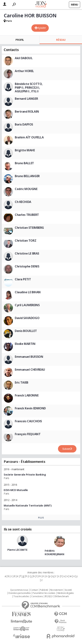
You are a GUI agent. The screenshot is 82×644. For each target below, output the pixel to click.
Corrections (37, 596)
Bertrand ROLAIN (27, 112)
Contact (34, 590)
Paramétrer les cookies (44, 593)
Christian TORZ (25, 241)
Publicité (44, 590)
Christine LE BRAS (27, 253)
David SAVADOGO (27, 318)
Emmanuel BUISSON (29, 357)
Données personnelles (20, 593)
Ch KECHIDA (23, 202)
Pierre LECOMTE (17, 550)
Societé (68, 590)
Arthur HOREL (24, 71)
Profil (20, 40)
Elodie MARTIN (25, 344)
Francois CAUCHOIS (28, 421)
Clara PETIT (23, 279)
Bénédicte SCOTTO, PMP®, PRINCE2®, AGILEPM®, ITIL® (29, 88)
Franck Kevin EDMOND (30, 408)
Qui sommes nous (19, 590)
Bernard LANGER (26, 99)
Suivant (66, 449)
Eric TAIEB (22, 382)
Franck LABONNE (27, 395)
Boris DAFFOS (24, 124)
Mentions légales (66, 593)
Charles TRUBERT (27, 215)
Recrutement (56, 590)
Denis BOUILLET (26, 331)
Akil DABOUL (24, 58)
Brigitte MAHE (25, 150)
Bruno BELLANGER (27, 176)
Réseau (61, 40)
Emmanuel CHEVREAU (30, 370)
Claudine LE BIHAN (28, 292)
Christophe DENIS (27, 266)
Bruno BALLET (24, 163)
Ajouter (42, 28)
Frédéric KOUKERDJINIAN (54, 552)
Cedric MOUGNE (26, 189)
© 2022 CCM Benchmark (57, 596)
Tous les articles (21, 596)
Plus (41, 518)
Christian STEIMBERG (29, 228)
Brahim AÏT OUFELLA (29, 137)
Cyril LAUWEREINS (27, 305)
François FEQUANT (28, 434)
